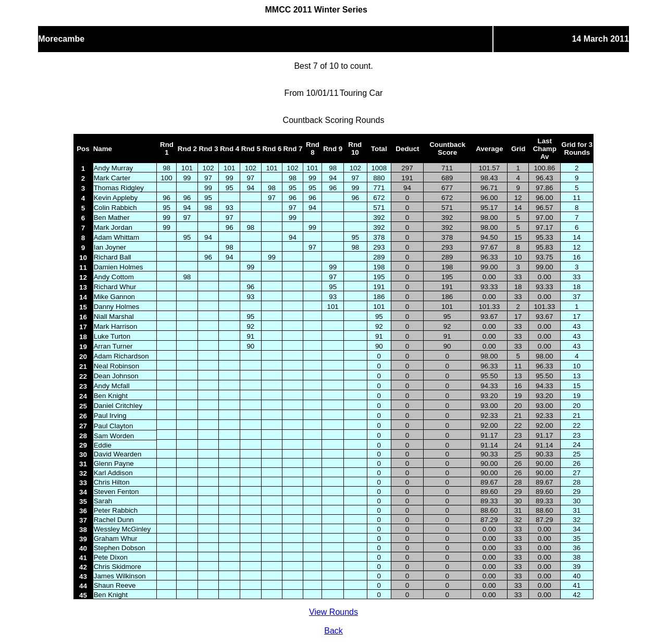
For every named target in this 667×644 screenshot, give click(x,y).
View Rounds (333, 612)
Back (333, 631)
